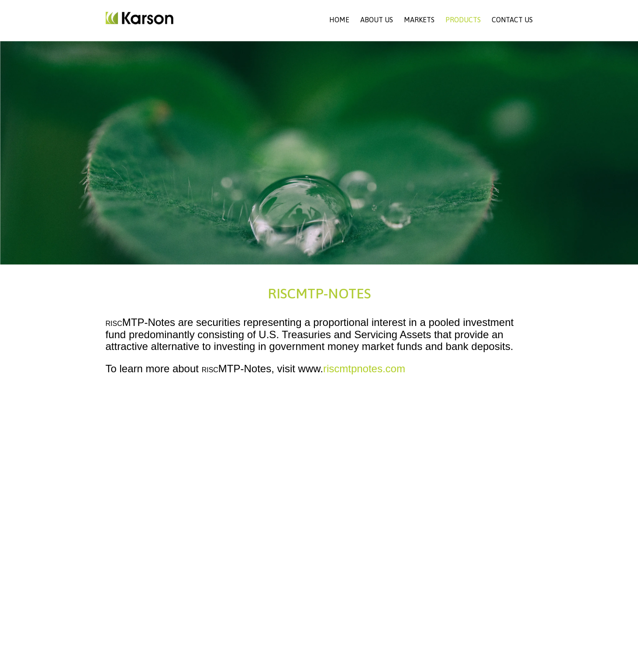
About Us (377, 20)
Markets (419, 20)
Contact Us (512, 20)
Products (463, 20)
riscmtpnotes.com (364, 369)
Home (339, 20)
